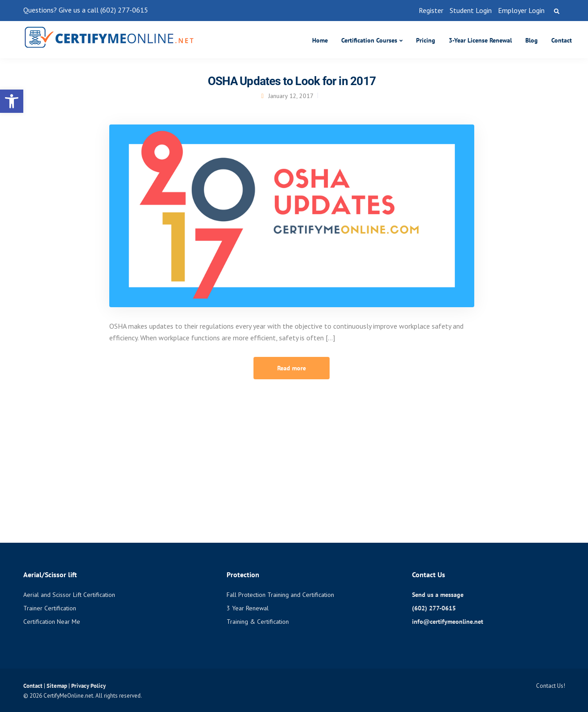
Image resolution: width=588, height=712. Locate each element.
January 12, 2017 (291, 96)
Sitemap (58, 686)
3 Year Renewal (248, 608)
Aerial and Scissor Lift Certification (69, 595)
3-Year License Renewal (480, 40)
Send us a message (438, 595)
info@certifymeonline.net (448, 622)
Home (320, 40)
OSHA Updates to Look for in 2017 (292, 81)
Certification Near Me (52, 622)
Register (431, 10)
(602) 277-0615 (434, 608)
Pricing (426, 40)
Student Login (471, 10)
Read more (292, 368)
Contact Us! (551, 686)
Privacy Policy (88, 686)
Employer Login (521, 10)
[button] (12, 101)
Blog (532, 40)
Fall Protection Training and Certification (280, 595)
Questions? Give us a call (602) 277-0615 (86, 10)
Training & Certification (258, 622)
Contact (562, 40)
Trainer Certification (50, 608)
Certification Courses (369, 40)
